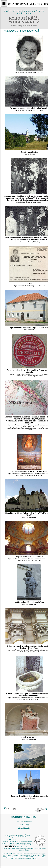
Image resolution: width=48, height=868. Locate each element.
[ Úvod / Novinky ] (21, 821)
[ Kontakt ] (27, 828)
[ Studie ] (30, 821)
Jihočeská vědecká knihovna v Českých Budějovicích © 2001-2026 (18, 836)
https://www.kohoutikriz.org (28, 859)
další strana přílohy (40, 810)
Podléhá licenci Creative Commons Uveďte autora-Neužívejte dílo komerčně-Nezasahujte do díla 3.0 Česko (24, 849)
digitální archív (38, 376)
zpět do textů (11, 809)
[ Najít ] (20, 828)
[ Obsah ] (21, 825)
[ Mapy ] (27, 825)
